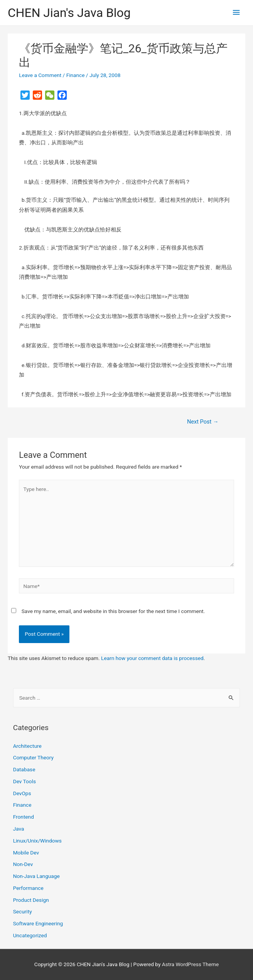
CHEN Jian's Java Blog (69, 13)
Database (24, 769)
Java (19, 829)
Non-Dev (23, 864)
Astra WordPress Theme (190, 964)
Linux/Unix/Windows (37, 841)
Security (23, 911)
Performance (28, 888)
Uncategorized (30, 935)
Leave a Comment (40, 75)
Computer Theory (33, 757)
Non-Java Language (36, 876)
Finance (76, 75)
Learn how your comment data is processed (152, 658)
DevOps (22, 793)
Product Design (31, 900)
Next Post (203, 422)
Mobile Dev (26, 853)
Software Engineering (38, 923)
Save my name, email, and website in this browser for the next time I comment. (113, 611)
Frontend (24, 817)
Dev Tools (24, 781)
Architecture (27, 746)
